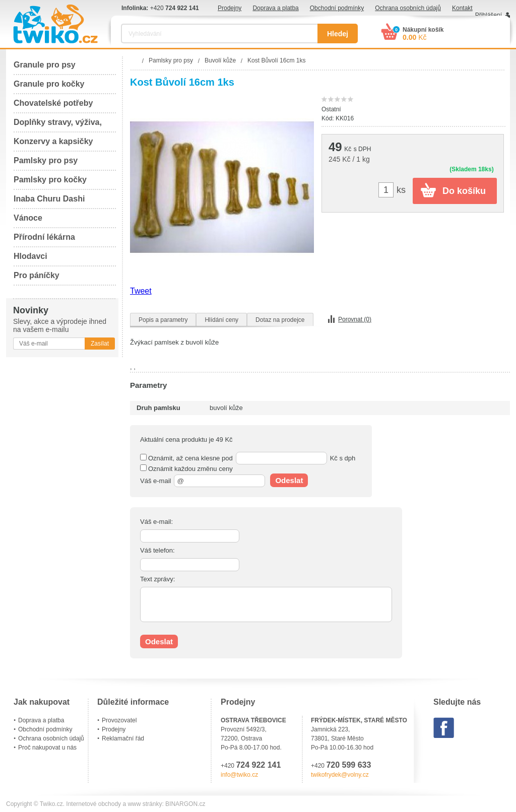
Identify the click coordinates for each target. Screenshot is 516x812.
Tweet (141, 291)
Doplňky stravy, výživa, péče (58, 125)
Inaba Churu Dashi (49, 199)
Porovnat (355, 319)
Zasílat (100, 344)
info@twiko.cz (239, 775)
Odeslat (289, 480)
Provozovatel (119, 720)
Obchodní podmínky (337, 8)
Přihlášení (489, 15)
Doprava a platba (275, 8)
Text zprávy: (157, 579)
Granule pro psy (45, 65)
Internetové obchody (93, 804)
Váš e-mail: (156, 522)
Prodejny (230, 8)
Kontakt (462, 8)
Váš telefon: (157, 550)
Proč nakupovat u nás (47, 748)
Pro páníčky (37, 275)
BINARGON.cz (185, 804)
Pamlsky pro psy (46, 160)
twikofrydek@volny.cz (340, 775)
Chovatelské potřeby (53, 103)
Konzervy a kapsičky (53, 141)
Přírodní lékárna (44, 237)
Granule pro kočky (49, 84)
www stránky (145, 804)
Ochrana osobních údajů (408, 8)
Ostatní (331, 109)
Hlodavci (30, 256)
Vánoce (28, 218)
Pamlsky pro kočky (50, 180)
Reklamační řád (123, 738)
